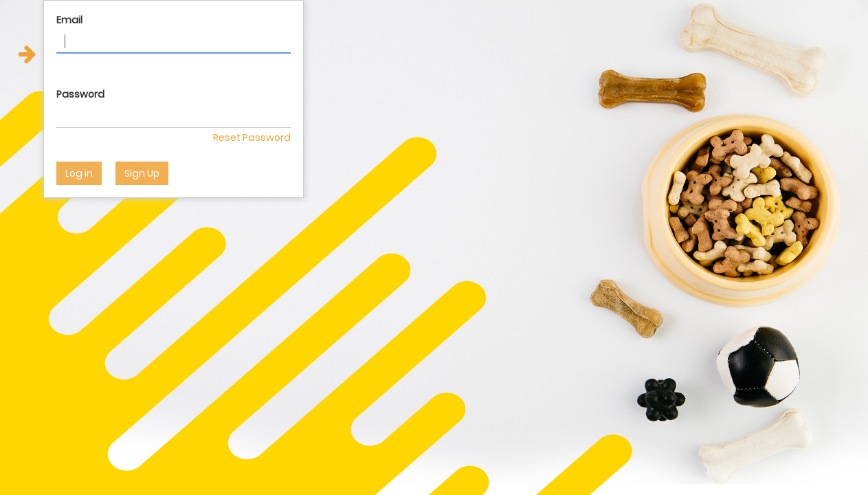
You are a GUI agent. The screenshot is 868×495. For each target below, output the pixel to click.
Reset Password (252, 137)
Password (80, 94)
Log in (79, 173)
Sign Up (142, 173)
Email (69, 20)
